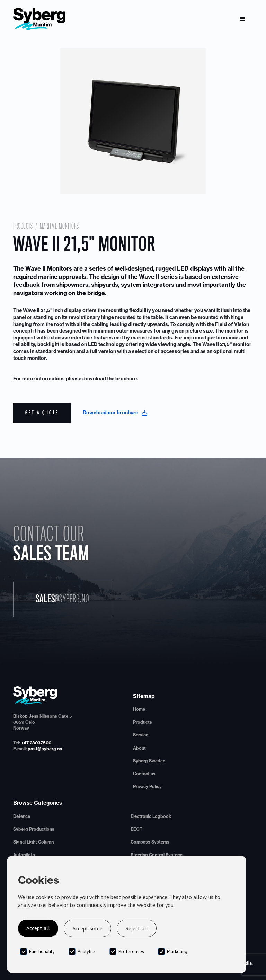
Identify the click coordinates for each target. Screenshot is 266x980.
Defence (22, 816)
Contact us (144, 774)
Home (139, 709)
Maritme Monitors (59, 226)
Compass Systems (150, 842)
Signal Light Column (33, 842)
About (139, 748)
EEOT (136, 829)
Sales (63, 599)
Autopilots (24, 855)
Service (141, 735)
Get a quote (42, 413)
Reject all (137, 928)
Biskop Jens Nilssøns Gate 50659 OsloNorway (43, 722)
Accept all (38, 928)
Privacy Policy (147, 787)
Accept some (87, 928)
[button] (242, 19)
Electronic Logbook (151, 816)
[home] (39, 19)
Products (23, 226)
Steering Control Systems (157, 855)
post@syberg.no (45, 749)
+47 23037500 (36, 743)
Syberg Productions (34, 829)
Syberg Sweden (149, 761)
